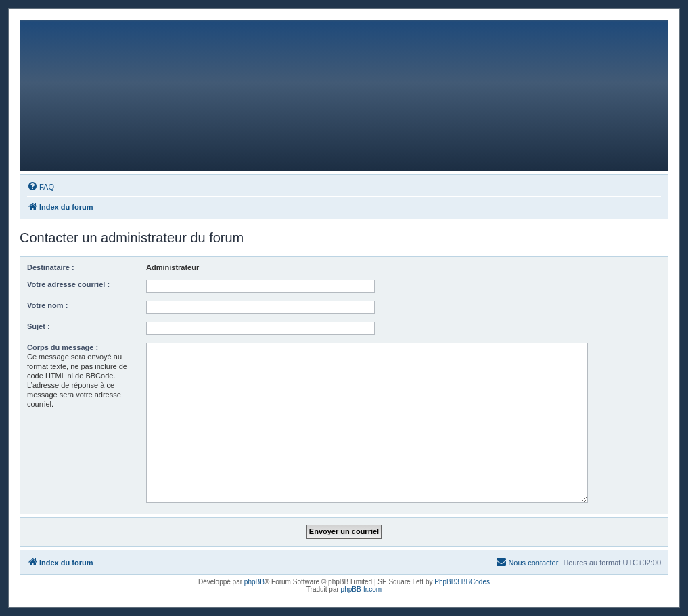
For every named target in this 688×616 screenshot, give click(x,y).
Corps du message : (63, 347)
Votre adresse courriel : (68, 284)
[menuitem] (41, 187)
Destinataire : (51, 267)
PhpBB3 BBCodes (462, 582)
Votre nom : (47, 305)
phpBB (254, 582)
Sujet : (39, 326)
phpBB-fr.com (362, 589)
